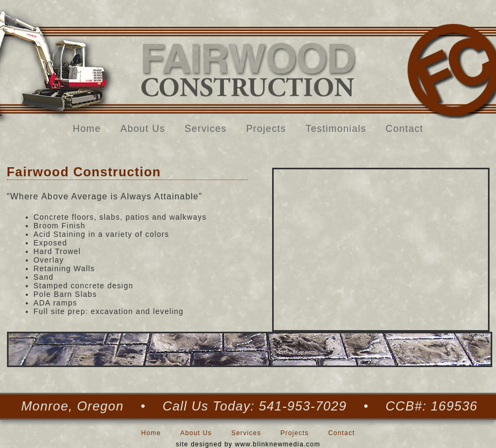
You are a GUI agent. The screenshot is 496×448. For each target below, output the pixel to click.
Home (87, 129)
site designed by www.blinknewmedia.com (248, 444)
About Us (143, 129)
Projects (266, 129)
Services (206, 129)
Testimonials (336, 129)
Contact (404, 129)
